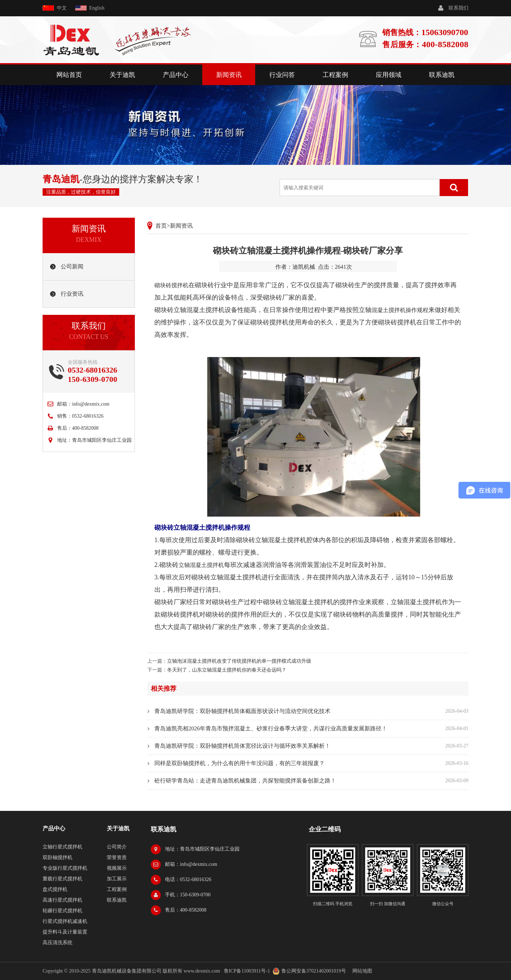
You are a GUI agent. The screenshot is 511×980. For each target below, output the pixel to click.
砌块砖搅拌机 (171, 285)
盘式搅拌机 (55, 889)
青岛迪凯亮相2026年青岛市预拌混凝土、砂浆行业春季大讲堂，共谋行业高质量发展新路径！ (271, 728)
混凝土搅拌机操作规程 (400, 310)
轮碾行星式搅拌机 (62, 911)
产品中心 (176, 75)
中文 (62, 8)
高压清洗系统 (57, 943)
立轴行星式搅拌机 (62, 847)
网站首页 (69, 75)
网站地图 (362, 971)
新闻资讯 (229, 75)
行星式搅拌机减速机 (65, 921)
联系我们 (458, 8)
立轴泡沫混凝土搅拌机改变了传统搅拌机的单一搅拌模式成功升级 (239, 661)
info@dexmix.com (91, 404)
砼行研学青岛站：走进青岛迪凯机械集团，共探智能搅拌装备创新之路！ (245, 781)
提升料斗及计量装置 (65, 932)
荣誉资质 (117, 857)
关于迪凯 (122, 75)
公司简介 (117, 847)
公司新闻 (72, 266)
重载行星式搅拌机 (62, 879)
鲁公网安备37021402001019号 (314, 971)
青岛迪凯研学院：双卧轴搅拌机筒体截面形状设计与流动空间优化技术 (242, 711)
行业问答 (282, 75)
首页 (161, 226)
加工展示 (117, 879)
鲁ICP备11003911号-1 (247, 971)
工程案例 (335, 75)
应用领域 (389, 75)
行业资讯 (72, 294)
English (97, 8)
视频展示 (117, 868)
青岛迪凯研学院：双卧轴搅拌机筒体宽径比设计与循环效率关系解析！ (242, 746)
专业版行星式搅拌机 (65, 868)
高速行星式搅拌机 (62, 900)
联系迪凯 (442, 75)
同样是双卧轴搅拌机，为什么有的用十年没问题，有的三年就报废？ (240, 763)
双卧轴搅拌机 (57, 857)
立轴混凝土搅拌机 (201, 565)
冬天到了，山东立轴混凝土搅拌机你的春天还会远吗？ (227, 670)
